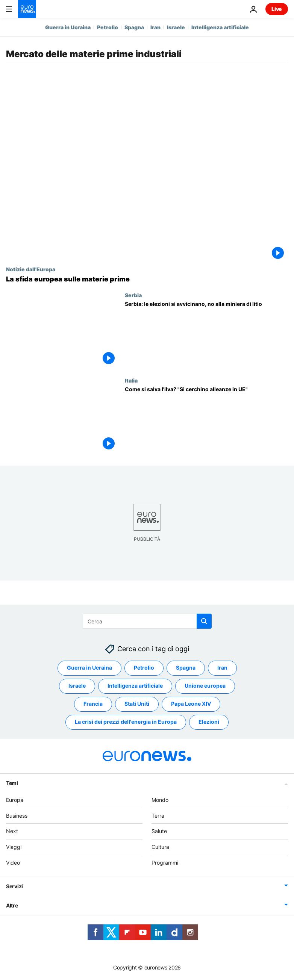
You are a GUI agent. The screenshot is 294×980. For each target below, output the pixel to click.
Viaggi (14, 847)
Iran (155, 27)
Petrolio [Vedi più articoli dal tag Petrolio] (144, 668)
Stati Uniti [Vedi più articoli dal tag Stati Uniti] (137, 704)
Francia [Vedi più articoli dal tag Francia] (93, 704)
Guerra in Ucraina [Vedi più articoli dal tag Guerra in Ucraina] (89, 668)
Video (13, 863)
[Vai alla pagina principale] (27, 9)
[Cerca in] (147, 621)
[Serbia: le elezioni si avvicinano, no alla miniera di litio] (206, 335)
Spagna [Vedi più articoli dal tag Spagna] (186, 668)
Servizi (14, 886)
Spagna (134, 27)
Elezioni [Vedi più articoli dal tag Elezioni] (209, 722)
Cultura (160, 847)
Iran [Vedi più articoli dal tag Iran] (222, 668)
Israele (176, 27)
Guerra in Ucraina (68, 27)
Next (12, 831)
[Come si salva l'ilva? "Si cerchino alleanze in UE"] (206, 420)
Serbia (133, 295)
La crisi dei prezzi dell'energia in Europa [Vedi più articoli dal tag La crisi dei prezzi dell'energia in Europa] (126, 722)
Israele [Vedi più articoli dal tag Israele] (77, 686)
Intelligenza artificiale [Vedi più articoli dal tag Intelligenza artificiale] (135, 686)
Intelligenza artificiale (220, 27)
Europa (15, 800)
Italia (131, 380)
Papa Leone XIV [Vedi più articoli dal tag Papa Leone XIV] (191, 704)
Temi (12, 783)
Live (277, 9)
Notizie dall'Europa (31, 269)
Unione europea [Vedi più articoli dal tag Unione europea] (205, 686)
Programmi (165, 863)
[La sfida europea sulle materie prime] (147, 279)
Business (17, 816)
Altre (12, 905)
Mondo (160, 800)
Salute (159, 831)
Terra (158, 816)
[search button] (204, 621)
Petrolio (108, 27)
